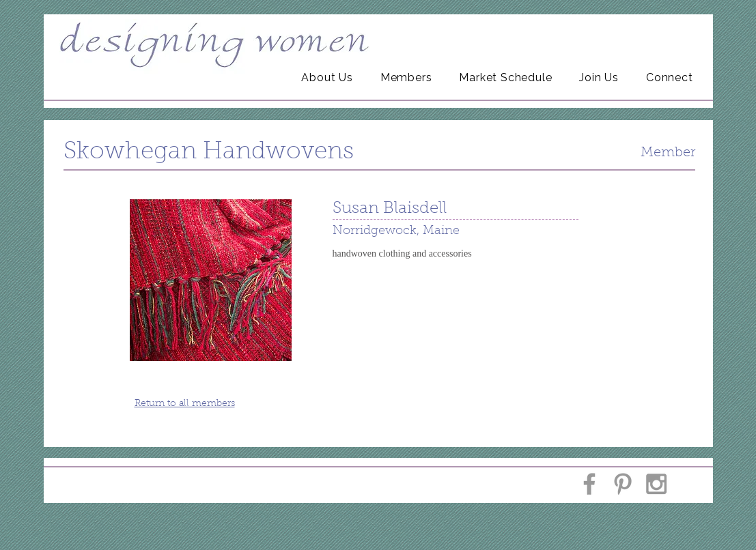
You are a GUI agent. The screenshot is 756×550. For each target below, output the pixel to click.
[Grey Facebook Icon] (589, 484)
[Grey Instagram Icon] (656, 484)
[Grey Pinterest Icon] (623, 484)
